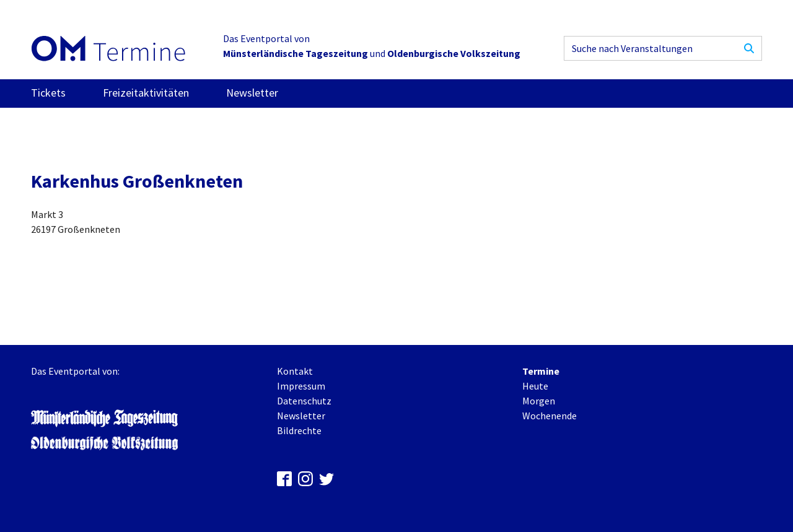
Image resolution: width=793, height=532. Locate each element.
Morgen (539, 401)
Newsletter (252, 93)
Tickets (48, 93)
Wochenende (550, 416)
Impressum (301, 386)
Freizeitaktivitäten (146, 93)
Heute (535, 386)
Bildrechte (299, 430)
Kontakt (295, 371)
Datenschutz (304, 401)
